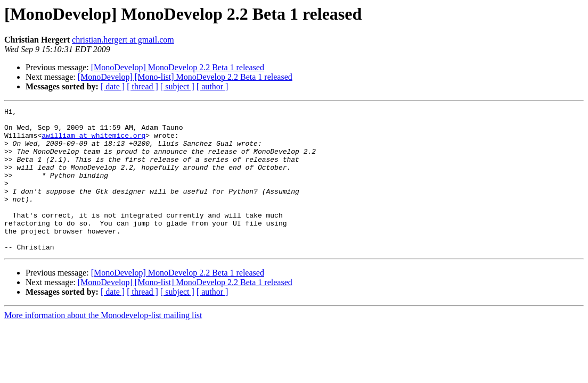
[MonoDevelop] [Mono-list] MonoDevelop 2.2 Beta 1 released (185, 77)
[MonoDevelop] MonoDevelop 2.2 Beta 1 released (178, 67)
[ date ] (113, 86)
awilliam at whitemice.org (93, 141)
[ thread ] (142, 86)
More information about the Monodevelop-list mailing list (103, 344)
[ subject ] (177, 86)
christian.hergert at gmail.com (123, 40)
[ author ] (213, 86)
